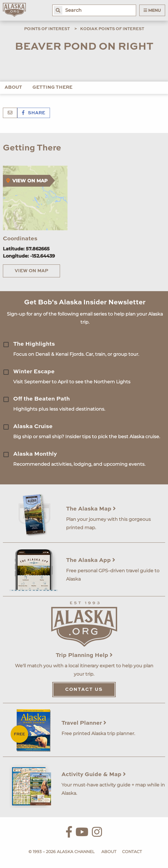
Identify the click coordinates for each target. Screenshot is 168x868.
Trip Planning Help (84, 656)
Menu (152, 10)
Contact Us (84, 690)
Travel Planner (84, 723)
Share (34, 113)
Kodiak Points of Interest (112, 29)
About (13, 88)
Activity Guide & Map (94, 775)
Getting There (52, 88)
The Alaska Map (91, 509)
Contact (132, 852)
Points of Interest (47, 29)
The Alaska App (91, 560)
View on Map (31, 271)
